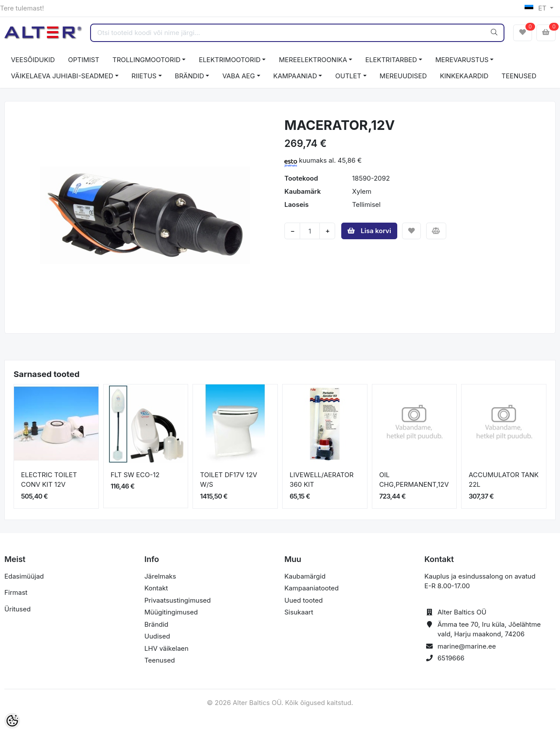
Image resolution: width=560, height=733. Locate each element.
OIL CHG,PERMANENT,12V (414, 480)
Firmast (16, 592)
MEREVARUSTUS (462, 60)
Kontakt (156, 588)
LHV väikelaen (166, 648)
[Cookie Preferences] (12, 721)
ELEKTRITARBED (391, 60)
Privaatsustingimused (178, 600)
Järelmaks (160, 576)
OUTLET (348, 76)
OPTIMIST (84, 60)
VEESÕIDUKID (33, 60)
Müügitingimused (171, 612)
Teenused (160, 660)
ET (537, 8)
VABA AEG (239, 76)
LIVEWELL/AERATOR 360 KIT (322, 480)
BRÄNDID (190, 76)
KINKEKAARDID (464, 76)
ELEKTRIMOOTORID (229, 60)
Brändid (156, 624)
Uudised (157, 636)
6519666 (451, 658)
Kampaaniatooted (311, 588)
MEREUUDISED (403, 76)
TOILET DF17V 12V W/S (229, 480)
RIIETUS (144, 76)
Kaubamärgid (305, 576)
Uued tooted (304, 600)
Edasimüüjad (24, 576)
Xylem (362, 191)
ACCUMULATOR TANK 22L (504, 480)
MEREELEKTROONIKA (313, 60)
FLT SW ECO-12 (135, 475)
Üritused (17, 609)
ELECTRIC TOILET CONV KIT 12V (49, 480)
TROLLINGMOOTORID (147, 60)
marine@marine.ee (467, 646)
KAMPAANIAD (295, 76)
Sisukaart (299, 612)
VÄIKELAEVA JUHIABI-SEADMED (62, 76)
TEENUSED (519, 76)
